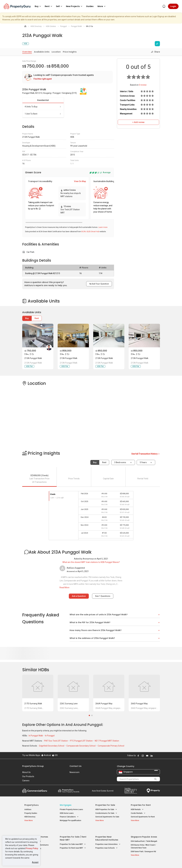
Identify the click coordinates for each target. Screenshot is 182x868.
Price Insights (70, 52)
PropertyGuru (31, 805)
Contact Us (76, 766)
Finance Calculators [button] (69, 817)
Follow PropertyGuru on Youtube (147, 756)
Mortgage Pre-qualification (70, 820)
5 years (143, 462)
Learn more (103, 227)
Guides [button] (90, 6)
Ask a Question (79, 596)
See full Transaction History (146, 454)
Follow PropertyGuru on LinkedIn (152, 756)
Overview (27, 52)
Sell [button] (60, 6)
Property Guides (31, 813)
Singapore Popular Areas (144, 830)
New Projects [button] (75, 6)
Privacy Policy (32, 848)
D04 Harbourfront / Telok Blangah (144, 834)
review (143, 85)
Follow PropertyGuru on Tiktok (159, 756)
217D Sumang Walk (33, 704)
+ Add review (138, 122)
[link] (67, 77)
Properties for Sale (105, 805)
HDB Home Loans (67, 813)
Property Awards (69, 791)
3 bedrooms (120, 462)
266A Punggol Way (104, 704)
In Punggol (50, 736)
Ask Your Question (99, 284)
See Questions (103, 596)
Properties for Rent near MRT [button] (73, 841)
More (102, 6)
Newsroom (75, 772)
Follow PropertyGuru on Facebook (138, 756)
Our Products (28, 776)
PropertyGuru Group (33, 766)
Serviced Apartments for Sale (107, 817)
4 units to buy (43, 107)
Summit (103, 791)
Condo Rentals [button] (138, 813)
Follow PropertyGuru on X (155, 756)
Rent (37, 318)
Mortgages (66, 805)
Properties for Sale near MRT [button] (73, 837)
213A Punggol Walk (33, 358)
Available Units (42, 52)
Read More (64, 587)
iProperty (153, 791)
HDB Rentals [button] (137, 810)
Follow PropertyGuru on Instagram (143, 756)
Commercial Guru (35, 791)
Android (46, 755)
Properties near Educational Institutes (107, 831)
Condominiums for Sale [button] (106, 813)
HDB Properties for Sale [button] (106, 810)
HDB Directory (30, 817)
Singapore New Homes (36, 830)
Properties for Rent (141, 805)
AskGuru (28, 809)
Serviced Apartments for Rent (143, 817)
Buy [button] (38, 6)
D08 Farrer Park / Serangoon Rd (143, 845)
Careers (26, 781)
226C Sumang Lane (69, 704)
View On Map (80, 181)
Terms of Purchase (89, 861)
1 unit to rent (43, 114)
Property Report (131, 791)
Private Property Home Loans (71, 809)
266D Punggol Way (139, 704)
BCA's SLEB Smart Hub (90, 232)
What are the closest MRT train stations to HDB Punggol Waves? (91, 562)
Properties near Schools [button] (106, 841)
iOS (55, 755)
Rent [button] (49, 6)
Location (56, 52)
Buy (27, 318)
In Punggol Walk (36, 736)
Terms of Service (53, 861)
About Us (26, 772)
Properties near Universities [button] (108, 837)
